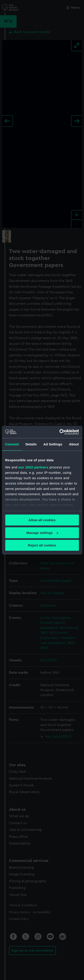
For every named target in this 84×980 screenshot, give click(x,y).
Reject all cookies (42, 545)
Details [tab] (31, 444)
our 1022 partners (33, 467)
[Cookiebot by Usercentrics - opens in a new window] (60, 432)
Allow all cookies (42, 520)
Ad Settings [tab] (53, 444)
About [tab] (74, 444)
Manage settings (42, 533)
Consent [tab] (12, 444)
